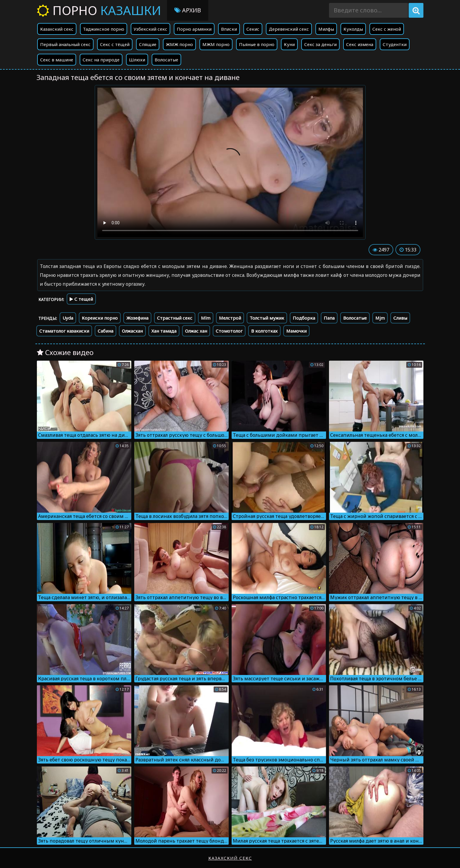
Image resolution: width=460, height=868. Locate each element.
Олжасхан (132, 331)
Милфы (326, 29)
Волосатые (166, 60)
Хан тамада (164, 331)
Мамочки (296, 331)
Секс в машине (57, 60)
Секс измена (360, 44)
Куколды (353, 29)
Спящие (148, 44)
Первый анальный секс (65, 44)
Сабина (105, 331)
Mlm (206, 318)
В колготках (264, 331)
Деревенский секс (289, 29)
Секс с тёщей (115, 44)
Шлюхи (137, 60)
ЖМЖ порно (179, 44)
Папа (329, 318)
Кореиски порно (100, 318)
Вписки (229, 29)
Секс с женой (387, 29)
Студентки (395, 44)
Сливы (400, 318)
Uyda (68, 318)
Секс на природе (101, 60)
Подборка (304, 318)
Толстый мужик (267, 318)
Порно (99, 10)
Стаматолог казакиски (64, 331)
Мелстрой (230, 318)
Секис (253, 29)
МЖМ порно (216, 44)
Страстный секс (175, 318)
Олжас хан (196, 331)
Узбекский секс (150, 29)
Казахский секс (57, 29)
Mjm (380, 318)
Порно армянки (194, 29)
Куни (289, 44)
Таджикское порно (104, 29)
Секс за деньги (320, 44)
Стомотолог (229, 331)
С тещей (81, 299)
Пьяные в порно (257, 44)
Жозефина (137, 318)
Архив (188, 10)
